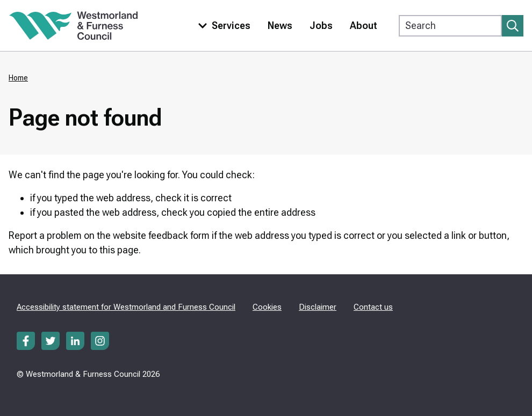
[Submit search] (513, 26)
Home (18, 78)
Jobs (321, 25)
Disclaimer (318, 307)
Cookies (267, 307)
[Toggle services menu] (222, 25)
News (280, 25)
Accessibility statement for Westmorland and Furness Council (126, 307)
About (364, 25)
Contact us (373, 307)
